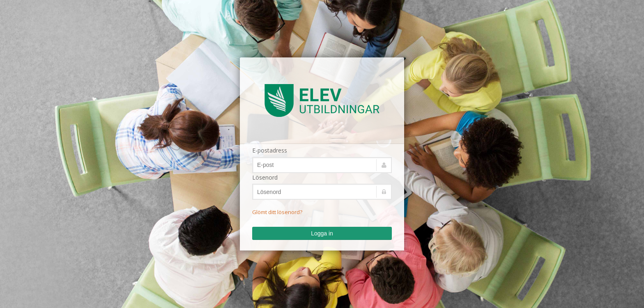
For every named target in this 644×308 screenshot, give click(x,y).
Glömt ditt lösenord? (277, 212)
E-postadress (270, 150)
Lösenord (265, 177)
